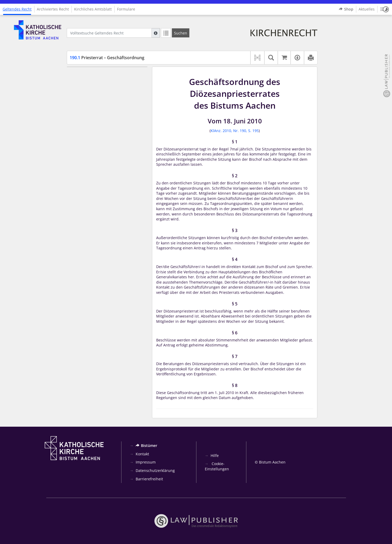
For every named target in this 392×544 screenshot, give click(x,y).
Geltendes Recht (17, 9)
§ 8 (82, 129)
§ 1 (82, 75)
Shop (346, 9)
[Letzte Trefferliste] (166, 33)
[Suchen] (181, 33)
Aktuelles (367, 9)
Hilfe (215, 455)
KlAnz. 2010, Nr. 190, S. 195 (235, 131)
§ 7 (82, 121)
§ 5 (82, 106)
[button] (385, 9)
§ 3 (82, 90)
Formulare (126, 9)
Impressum (146, 462)
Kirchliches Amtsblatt (93, 9)
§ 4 (82, 98)
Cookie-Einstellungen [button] (217, 466)
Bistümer (146, 445)
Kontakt (142, 454)
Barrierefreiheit (149, 479)
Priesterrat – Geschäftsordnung (107, 58)
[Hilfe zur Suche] (156, 33)
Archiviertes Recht (53, 9)
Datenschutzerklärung (155, 470)
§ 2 (82, 82)
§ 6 (82, 114)
